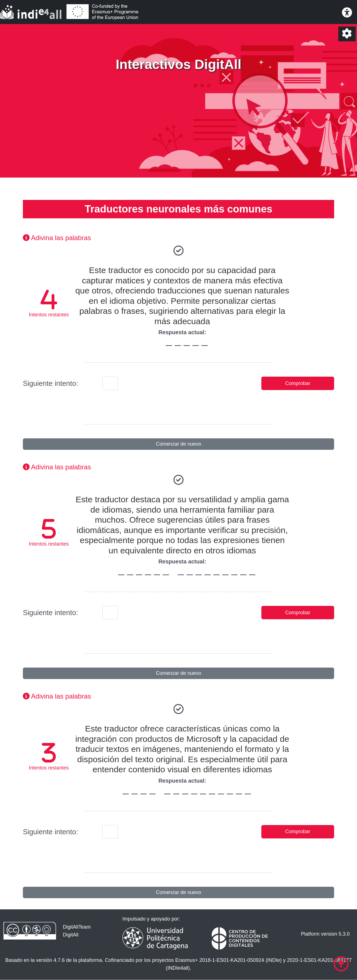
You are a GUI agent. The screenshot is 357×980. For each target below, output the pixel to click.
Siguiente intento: (50, 383)
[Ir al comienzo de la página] (341, 964)
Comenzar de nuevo (178, 444)
